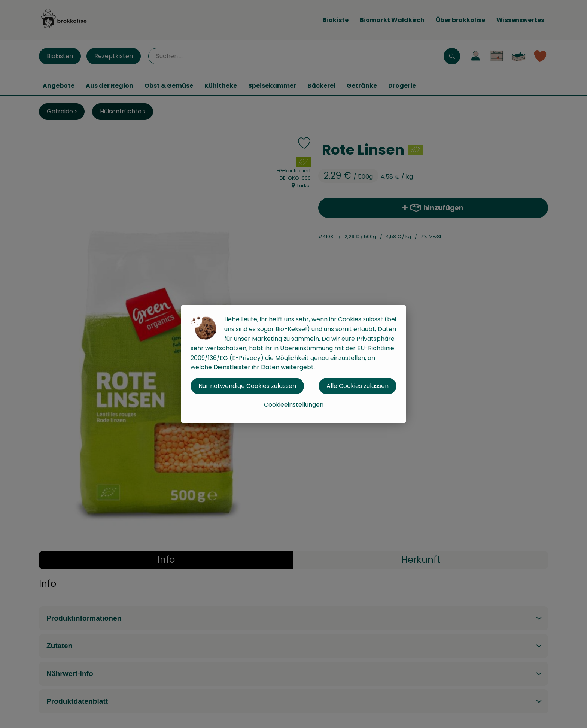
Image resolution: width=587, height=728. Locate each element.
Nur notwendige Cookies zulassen (247, 386)
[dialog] (293, 364)
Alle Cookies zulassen (358, 386)
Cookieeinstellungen (294, 405)
